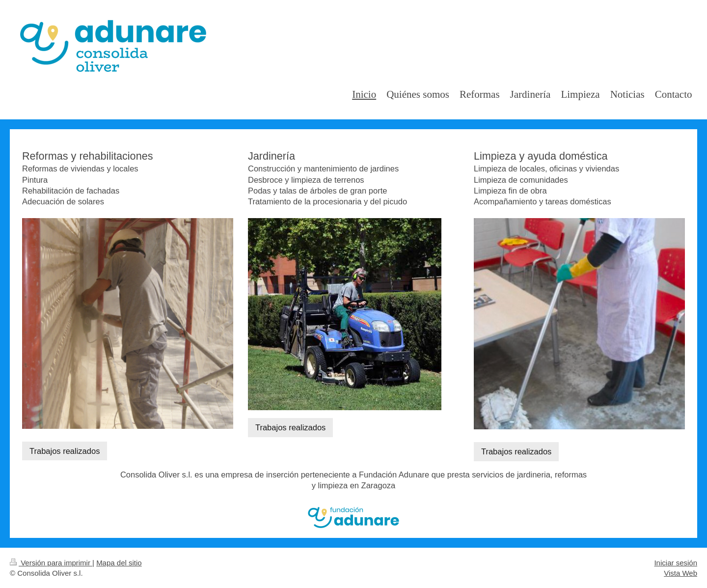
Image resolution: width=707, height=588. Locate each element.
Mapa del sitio (119, 563)
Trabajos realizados (65, 451)
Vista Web (680, 573)
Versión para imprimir (51, 563)
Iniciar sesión (676, 563)
